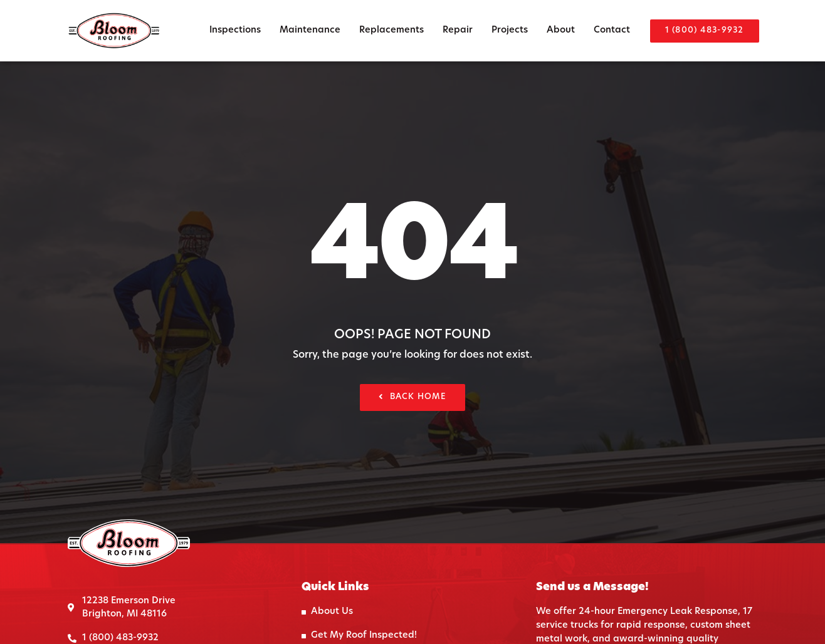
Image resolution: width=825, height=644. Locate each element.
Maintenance (310, 30)
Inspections (235, 30)
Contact (612, 30)
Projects (510, 30)
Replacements (391, 30)
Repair (458, 30)
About (561, 30)
